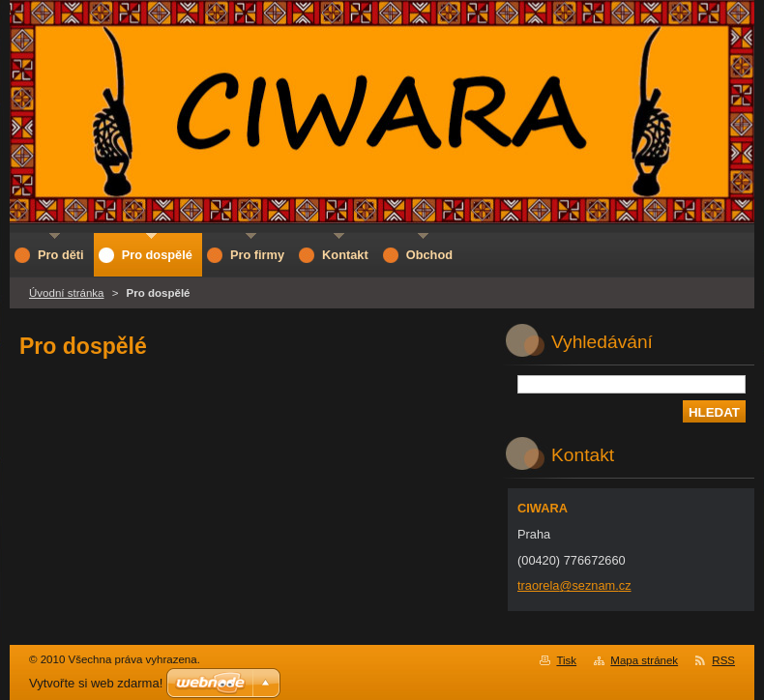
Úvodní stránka (66, 293)
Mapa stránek (644, 660)
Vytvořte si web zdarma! (96, 683)
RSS (723, 660)
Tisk (566, 660)
